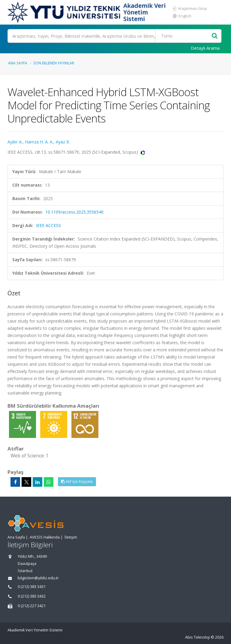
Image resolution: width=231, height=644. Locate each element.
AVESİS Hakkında (45, 537)
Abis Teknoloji (198, 637)
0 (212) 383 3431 (32, 587)
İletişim (71, 537)
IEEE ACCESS (48, 225)
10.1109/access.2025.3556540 (74, 212)
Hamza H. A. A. (39, 142)
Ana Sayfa (18, 63)
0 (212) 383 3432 (32, 596)
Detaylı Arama (205, 48)
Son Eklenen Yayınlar (54, 63)
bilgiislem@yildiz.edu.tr (38, 578)
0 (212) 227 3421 (32, 606)
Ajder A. (15, 142)
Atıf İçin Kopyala (77, 482)
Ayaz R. (63, 142)
